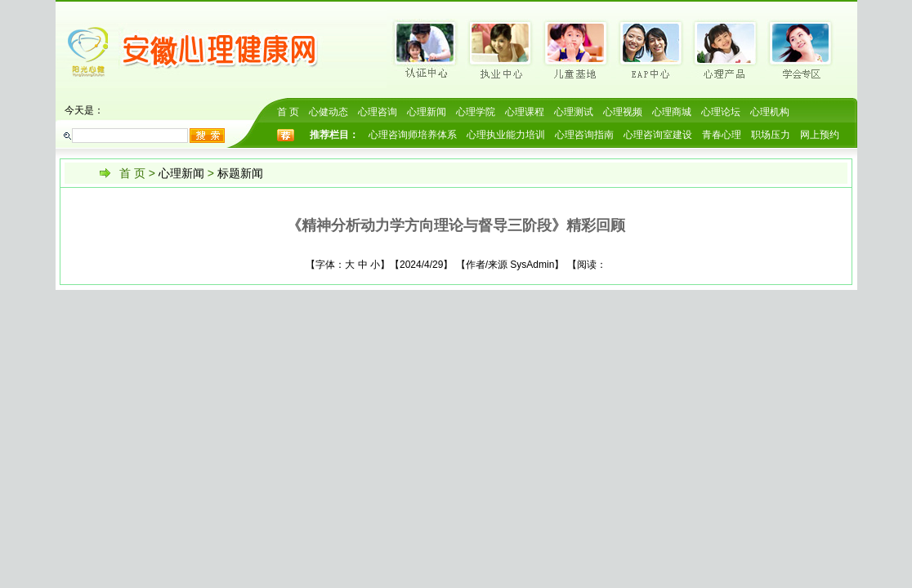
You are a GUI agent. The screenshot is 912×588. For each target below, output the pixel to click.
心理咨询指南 (584, 135)
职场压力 (771, 135)
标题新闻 (240, 173)
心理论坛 (721, 112)
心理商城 (672, 112)
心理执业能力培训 (506, 135)
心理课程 (525, 112)
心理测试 (574, 112)
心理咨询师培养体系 (413, 135)
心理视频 (623, 112)
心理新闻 (427, 112)
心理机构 (770, 112)
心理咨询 (378, 112)
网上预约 (820, 135)
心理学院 (476, 112)
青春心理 (722, 135)
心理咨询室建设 (658, 135)
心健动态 (329, 112)
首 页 (288, 112)
